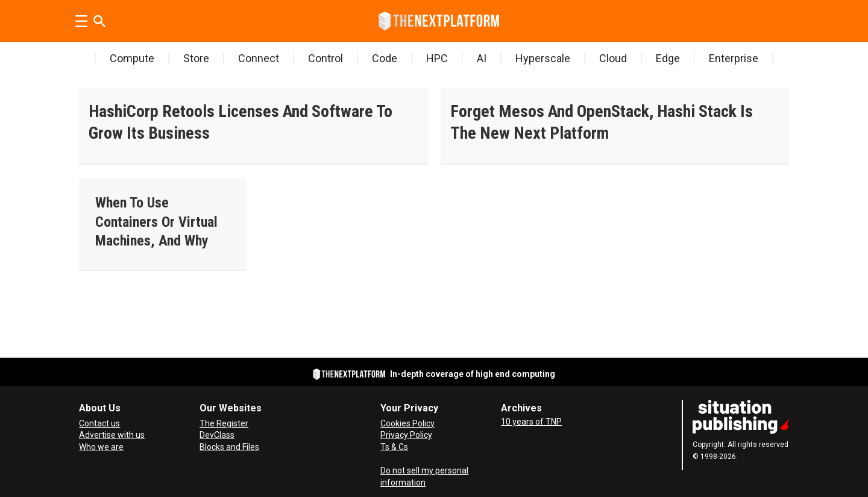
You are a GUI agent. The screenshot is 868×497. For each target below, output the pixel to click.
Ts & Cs (394, 447)
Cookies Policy (407, 423)
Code (385, 58)
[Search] (99, 21)
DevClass (217, 435)
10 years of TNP (531, 422)
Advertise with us (112, 435)
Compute (132, 58)
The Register (224, 423)
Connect (259, 58)
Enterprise (734, 58)
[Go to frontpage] (439, 21)
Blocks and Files (229, 447)
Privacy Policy (406, 435)
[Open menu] (81, 21)
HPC (437, 58)
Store (196, 58)
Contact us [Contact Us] (99, 423)
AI (482, 58)
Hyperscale (543, 58)
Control (325, 58)
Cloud (613, 58)
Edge (668, 58)
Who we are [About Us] (101, 447)
